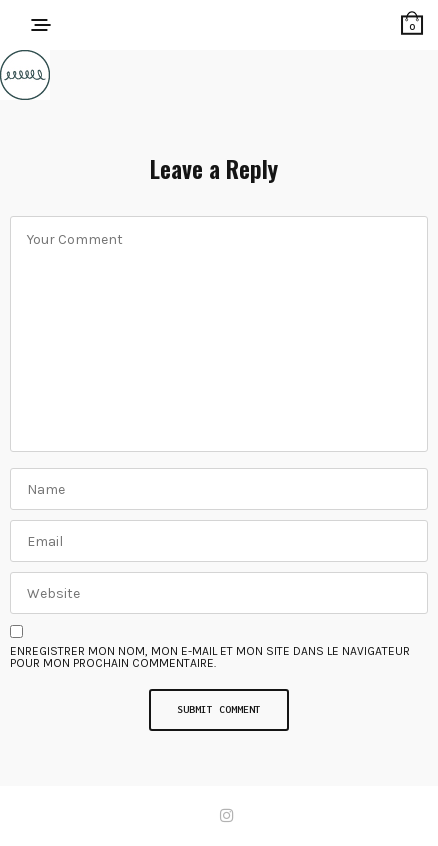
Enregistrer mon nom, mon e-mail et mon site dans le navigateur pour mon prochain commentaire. (210, 657)
